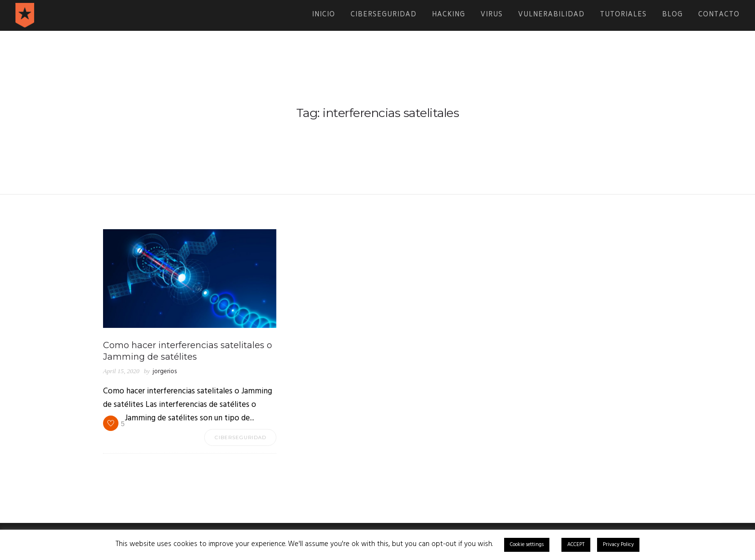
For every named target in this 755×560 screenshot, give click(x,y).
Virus (492, 15)
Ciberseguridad (384, 15)
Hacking (449, 15)
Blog (672, 15)
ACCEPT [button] (576, 545)
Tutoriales (623, 15)
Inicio (324, 15)
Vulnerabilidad (551, 15)
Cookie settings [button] (527, 545)
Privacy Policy (618, 545)
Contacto (719, 15)
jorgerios (165, 371)
